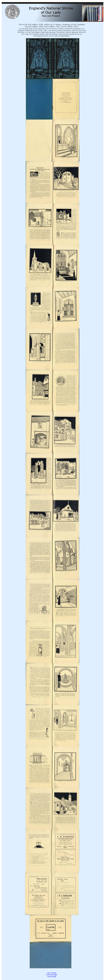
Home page (52, 976)
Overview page (52, 975)
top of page (52, 973)
